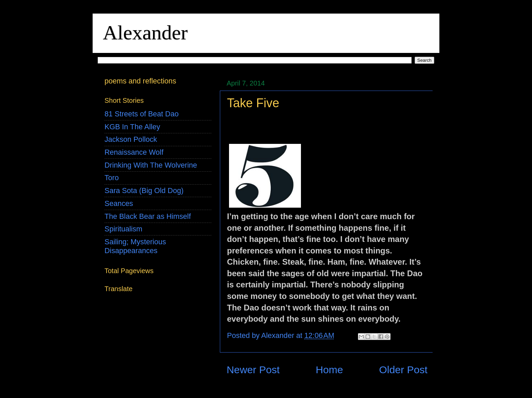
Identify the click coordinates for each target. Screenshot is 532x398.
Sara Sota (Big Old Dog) (144, 191)
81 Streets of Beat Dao (141, 114)
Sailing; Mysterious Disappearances (135, 246)
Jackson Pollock (131, 139)
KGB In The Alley (132, 127)
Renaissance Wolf (134, 152)
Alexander (145, 33)
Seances (119, 203)
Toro (112, 178)
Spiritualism (123, 229)
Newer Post (253, 370)
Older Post (403, 370)
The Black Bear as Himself (148, 216)
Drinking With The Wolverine (151, 165)
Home (329, 370)
